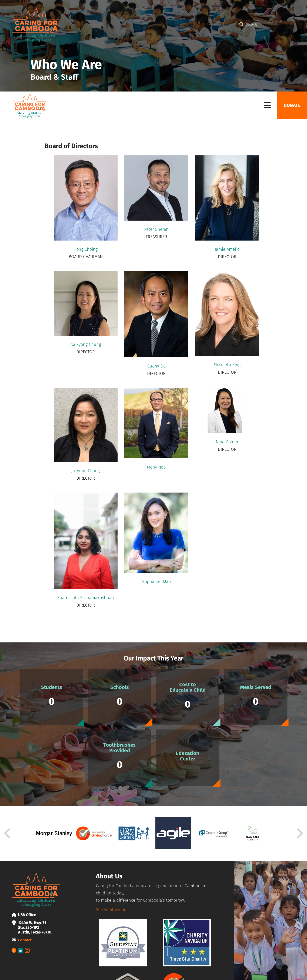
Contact (25, 940)
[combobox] (267, 24)
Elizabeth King (227, 365)
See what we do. (112, 910)
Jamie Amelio (227, 249)
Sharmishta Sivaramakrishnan (86, 598)
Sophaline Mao (156, 582)
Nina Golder (227, 442)
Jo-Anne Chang (86, 471)
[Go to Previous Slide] (7, 833)
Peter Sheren (156, 229)
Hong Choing (86, 249)
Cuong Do (156, 366)
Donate (292, 105)
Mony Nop (156, 467)
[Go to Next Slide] (300, 833)
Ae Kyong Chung (86, 344)
